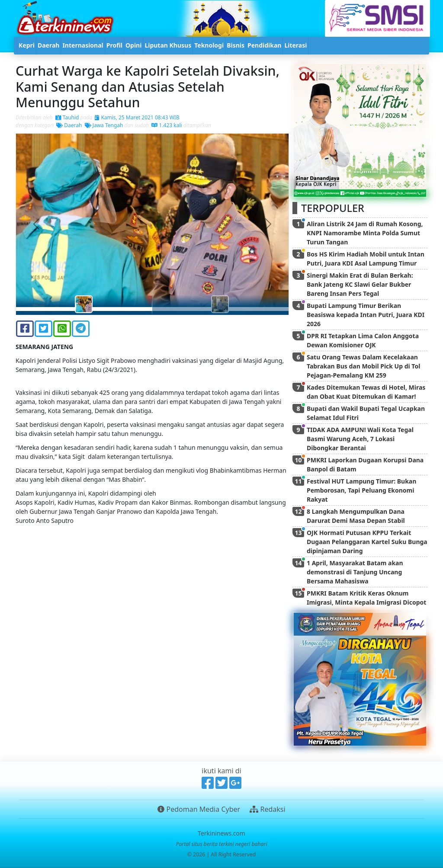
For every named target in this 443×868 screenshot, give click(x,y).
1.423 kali (167, 125)
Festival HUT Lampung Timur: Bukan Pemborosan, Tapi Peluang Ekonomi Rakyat (361, 490)
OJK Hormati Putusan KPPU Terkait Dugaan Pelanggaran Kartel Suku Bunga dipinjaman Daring (367, 542)
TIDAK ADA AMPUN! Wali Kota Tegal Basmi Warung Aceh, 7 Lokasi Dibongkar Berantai (360, 439)
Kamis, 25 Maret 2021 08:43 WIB (137, 117)
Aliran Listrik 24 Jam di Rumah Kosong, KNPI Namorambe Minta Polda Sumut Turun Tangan (365, 233)
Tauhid (67, 117)
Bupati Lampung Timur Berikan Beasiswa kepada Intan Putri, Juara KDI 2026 (366, 315)
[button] (36, 224)
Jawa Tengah (104, 125)
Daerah (69, 125)
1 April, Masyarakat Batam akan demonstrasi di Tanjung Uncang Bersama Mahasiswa (355, 572)
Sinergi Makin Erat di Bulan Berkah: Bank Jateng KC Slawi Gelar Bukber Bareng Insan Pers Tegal (360, 284)
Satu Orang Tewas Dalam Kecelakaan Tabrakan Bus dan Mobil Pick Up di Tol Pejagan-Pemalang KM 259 (363, 366)
